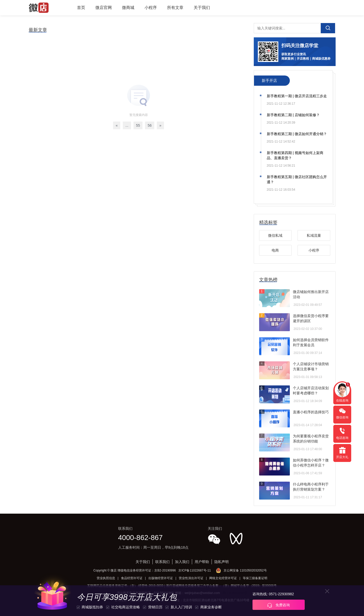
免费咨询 (279, 605)
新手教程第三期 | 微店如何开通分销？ (297, 134)
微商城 (128, 8)
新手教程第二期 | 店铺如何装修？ (293, 115)
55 (138, 125)
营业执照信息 (106, 578)
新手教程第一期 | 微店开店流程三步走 (297, 96)
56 (150, 125)
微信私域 (275, 235)
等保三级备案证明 (255, 578)
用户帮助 (202, 562)
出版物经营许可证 (161, 578)
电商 (275, 250)
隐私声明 (222, 562)
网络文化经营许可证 (223, 578)
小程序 (151, 8)
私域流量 (314, 235)
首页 (81, 8)
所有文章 (175, 8)
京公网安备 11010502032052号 (245, 570)
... (127, 125)
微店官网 (104, 8)
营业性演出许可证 (191, 578)
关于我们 (202, 8)
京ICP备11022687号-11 (195, 570)
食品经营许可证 (132, 578)
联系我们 (162, 562)
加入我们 (182, 562)
